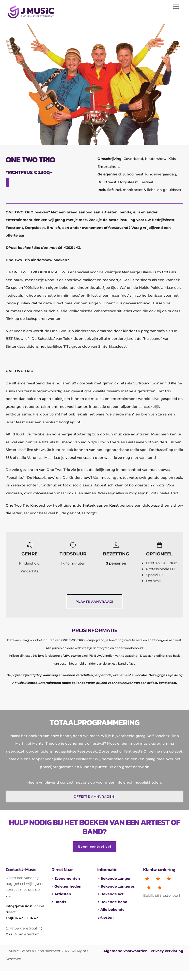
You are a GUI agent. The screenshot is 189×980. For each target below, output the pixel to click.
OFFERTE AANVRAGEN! (94, 797)
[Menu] (176, 7)
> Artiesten (61, 894)
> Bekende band (112, 902)
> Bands (59, 902)
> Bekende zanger (114, 878)
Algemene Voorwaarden (126, 951)
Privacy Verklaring (167, 951)
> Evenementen (66, 878)
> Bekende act (110, 894)
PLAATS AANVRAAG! (94, 602)
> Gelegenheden (66, 886)
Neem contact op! (94, 847)
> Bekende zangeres (116, 886)
